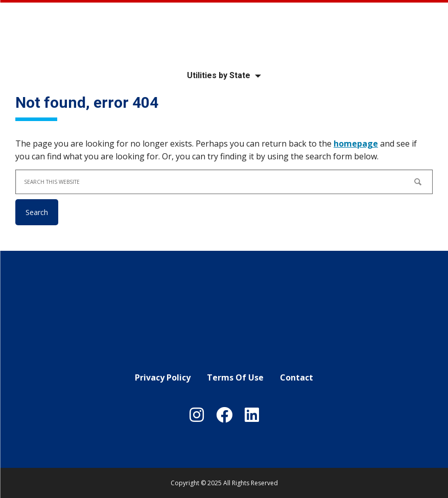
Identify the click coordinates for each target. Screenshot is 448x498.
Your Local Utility (224, 32)
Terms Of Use (235, 377)
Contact (297, 377)
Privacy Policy (163, 377)
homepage (356, 144)
